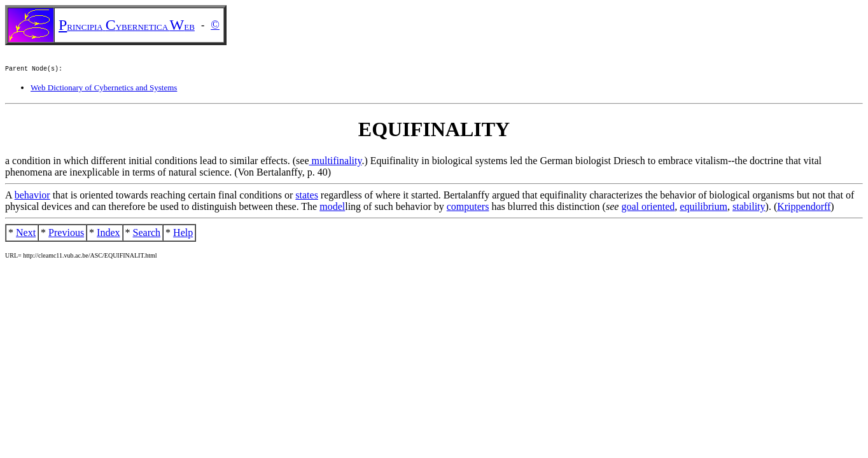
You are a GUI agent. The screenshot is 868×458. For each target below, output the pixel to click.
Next (26, 234)
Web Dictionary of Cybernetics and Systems (104, 89)
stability (749, 208)
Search (147, 234)
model (332, 208)
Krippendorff (804, 208)
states (307, 197)
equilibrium (703, 208)
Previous (66, 234)
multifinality (336, 163)
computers (468, 208)
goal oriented (648, 208)
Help (183, 234)
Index (108, 234)
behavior (32, 197)
